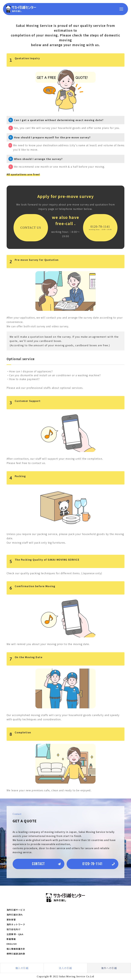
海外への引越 (109, 968)
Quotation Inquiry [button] (25, 60)
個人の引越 (22, 968)
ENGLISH (12, 944)
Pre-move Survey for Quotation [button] (34, 262)
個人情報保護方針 (16, 949)
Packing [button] (18, 478)
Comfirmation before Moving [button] (32, 588)
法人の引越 (65, 968)
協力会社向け (14, 929)
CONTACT (38, 864)
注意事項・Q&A (15, 934)
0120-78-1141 (100, 228)
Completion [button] (20, 734)
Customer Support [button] (25, 403)
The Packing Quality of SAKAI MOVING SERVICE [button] (45, 561)
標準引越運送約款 (16, 954)
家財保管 (11, 920)
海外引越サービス (16, 910)
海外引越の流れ (15, 915)
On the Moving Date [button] (26, 659)
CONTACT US (31, 228)
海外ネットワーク (16, 924)
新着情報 (11, 939)
